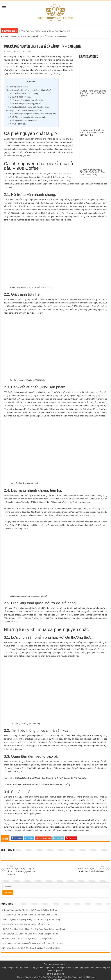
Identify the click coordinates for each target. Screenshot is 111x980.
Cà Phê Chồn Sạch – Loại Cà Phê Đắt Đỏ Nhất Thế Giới (89, 859)
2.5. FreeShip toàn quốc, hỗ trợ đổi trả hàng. (29, 107)
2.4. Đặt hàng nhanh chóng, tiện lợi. (25, 104)
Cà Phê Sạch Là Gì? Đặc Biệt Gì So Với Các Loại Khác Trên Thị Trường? (38, 774)
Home (5, 36)
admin (9, 52)
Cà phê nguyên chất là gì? (17, 87)
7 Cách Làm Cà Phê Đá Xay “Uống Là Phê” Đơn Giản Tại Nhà (92, 82)
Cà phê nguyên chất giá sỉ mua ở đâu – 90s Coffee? (28, 90)
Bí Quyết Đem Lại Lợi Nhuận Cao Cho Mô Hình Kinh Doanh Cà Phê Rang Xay (51, 768)
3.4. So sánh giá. (17, 124)
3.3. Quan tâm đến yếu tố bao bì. (24, 121)
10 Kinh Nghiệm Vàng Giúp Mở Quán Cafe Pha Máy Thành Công (92, 97)
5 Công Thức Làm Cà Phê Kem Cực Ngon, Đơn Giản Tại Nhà (45, 31)
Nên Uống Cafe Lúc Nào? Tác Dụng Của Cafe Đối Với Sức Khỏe (31, 938)
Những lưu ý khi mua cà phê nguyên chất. (24, 110)
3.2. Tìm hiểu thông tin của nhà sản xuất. (27, 117)
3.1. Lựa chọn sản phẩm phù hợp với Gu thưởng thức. (33, 114)
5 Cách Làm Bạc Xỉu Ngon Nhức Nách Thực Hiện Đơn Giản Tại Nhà (33, 933)
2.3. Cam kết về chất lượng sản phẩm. (26, 100)
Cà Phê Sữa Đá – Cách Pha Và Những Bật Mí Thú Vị (26, 914)
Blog (12, 36)
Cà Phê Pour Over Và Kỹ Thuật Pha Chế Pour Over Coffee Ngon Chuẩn (34, 919)
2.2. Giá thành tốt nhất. (20, 97)
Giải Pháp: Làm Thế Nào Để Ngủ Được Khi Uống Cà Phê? (28, 928)
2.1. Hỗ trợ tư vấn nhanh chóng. (23, 94)
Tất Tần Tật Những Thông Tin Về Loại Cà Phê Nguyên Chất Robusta (22, 860)
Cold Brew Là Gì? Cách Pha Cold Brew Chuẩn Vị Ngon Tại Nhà (30, 924)
